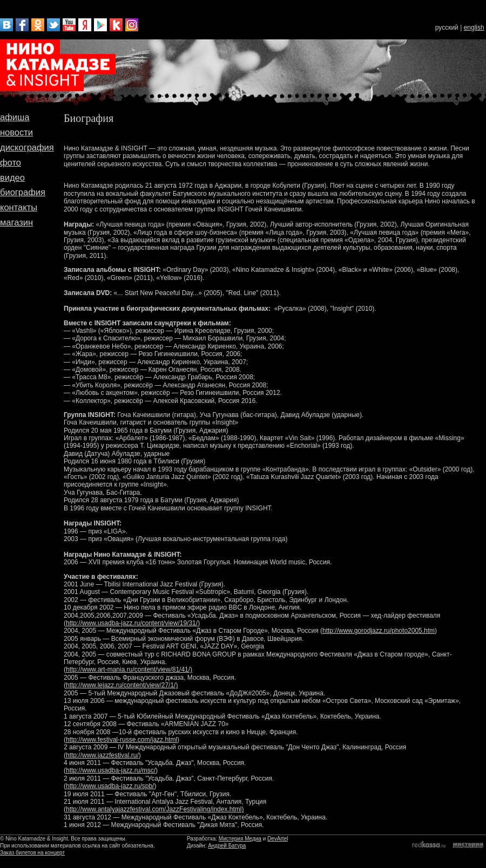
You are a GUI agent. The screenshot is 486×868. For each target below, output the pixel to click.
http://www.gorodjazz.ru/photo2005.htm (379, 631)
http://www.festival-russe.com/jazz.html (122, 740)
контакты (19, 207)
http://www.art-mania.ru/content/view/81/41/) (129, 669)
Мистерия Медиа (240, 839)
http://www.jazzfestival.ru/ (102, 755)
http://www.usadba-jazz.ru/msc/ (111, 770)
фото (11, 162)
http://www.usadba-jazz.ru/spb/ (110, 786)
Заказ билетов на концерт (32, 853)
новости (16, 132)
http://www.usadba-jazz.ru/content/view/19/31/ (132, 623)
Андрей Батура (227, 846)
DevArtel (278, 839)
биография (23, 192)
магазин (16, 222)
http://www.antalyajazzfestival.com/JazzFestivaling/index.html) (155, 809)
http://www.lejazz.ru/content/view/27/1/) (122, 685)
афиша (15, 117)
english (474, 28)
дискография (27, 147)
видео (12, 177)
